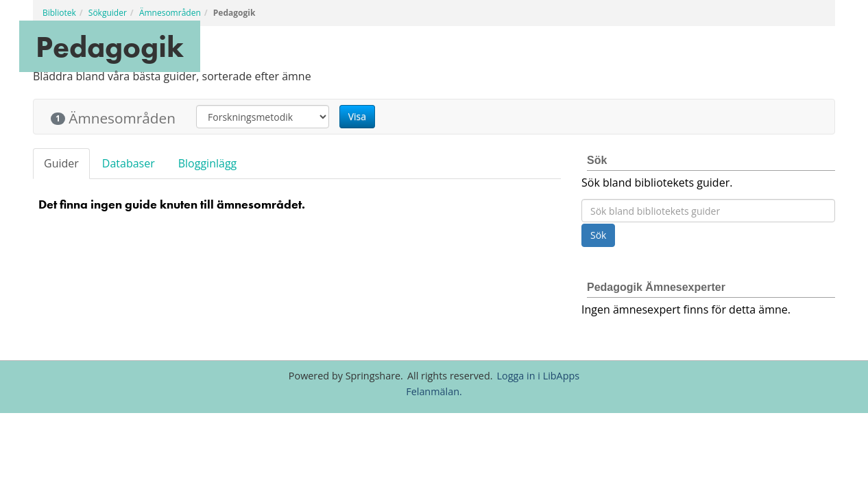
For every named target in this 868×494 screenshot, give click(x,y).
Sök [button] (598, 235)
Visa (357, 116)
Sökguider (108, 13)
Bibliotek (59, 13)
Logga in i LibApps (539, 376)
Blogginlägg (208, 163)
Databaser (129, 163)
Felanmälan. (434, 391)
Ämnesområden (170, 13)
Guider (61, 163)
